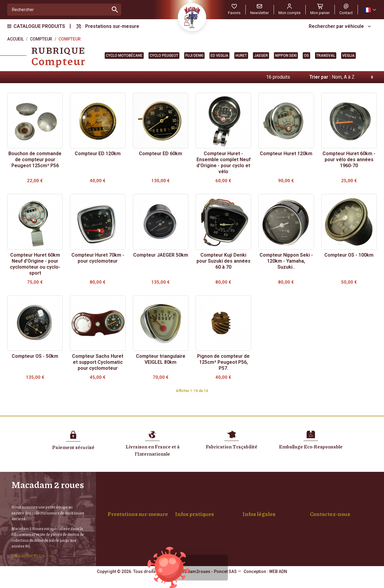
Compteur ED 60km (160, 154)
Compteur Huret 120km (286, 154)
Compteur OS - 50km (35, 356)
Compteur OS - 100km (349, 255)
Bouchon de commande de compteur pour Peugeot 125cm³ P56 (35, 160)
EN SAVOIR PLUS (28, 562)
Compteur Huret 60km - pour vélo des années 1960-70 (349, 160)
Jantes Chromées (129, 519)
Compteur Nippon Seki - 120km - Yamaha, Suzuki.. (286, 261)
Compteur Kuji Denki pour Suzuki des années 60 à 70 (223, 261)
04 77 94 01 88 (324, 544)
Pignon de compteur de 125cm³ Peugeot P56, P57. (223, 362)
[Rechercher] (58, 10)
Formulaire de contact (331, 557)
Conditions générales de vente (276, 513)
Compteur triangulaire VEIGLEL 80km (161, 359)
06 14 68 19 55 (355, 544)
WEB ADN (278, 583)
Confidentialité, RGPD (267, 519)
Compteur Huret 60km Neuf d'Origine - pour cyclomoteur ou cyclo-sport (35, 264)
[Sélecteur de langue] (370, 10)
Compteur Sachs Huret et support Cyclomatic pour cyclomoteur (98, 362)
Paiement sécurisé (197, 513)
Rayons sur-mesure (131, 513)
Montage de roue (128, 506)
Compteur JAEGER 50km (161, 255)
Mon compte (192, 525)
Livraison (188, 506)
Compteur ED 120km (98, 154)
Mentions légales (263, 506)
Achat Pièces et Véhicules (204, 519)
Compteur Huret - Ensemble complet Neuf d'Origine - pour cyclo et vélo (223, 163)
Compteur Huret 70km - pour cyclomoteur (98, 258)
